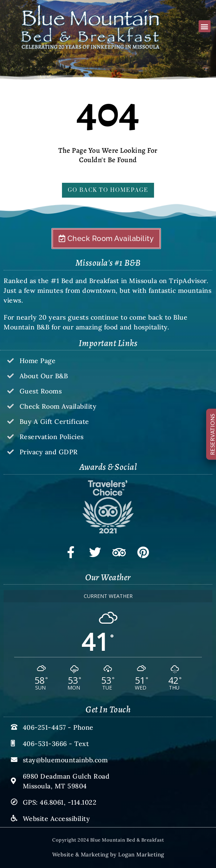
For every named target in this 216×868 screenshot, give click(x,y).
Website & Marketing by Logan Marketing (108, 854)
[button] (205, 26)
